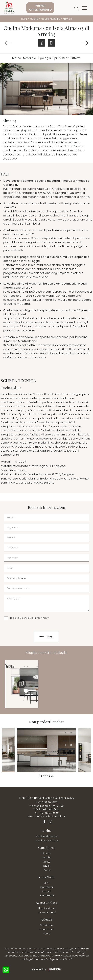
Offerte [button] (76, 58)
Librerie (46, 853)
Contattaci (46, 929)
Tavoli (46, 866)
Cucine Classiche (47, 841)
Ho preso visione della (29, 618)
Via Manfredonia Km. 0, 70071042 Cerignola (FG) (46, 808)
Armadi (47, 891)
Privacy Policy (41, 618)
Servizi (47, 934)
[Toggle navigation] (84, 8)
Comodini (47, 887)
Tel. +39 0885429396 (46, 813)
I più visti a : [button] (61, 58)
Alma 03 (67, 19)
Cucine (34, 19)
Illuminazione (46, 908)
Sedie (47, 870)
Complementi (47, 912)
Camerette (47, 895)
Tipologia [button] (44, 58)
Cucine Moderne (51, 19)
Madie (47, 857)
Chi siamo (46, 925)
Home (24, 19)
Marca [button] (17, 58)
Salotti (46, 862)
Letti (47, 883)
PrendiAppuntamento (40, 8)
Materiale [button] (30, 58)
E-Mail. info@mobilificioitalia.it (46, 816)
